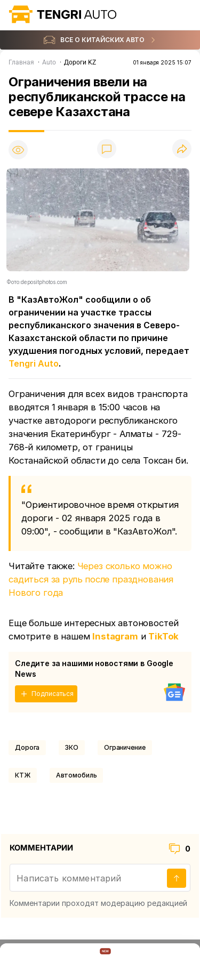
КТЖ (23, 775)
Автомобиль (77, 775)
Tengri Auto (34, 363)
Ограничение (125, 747)
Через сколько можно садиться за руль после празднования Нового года (91, 579)
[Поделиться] (182, 149)
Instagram (115, 636)
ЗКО (72, 747)
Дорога (27, 747)
